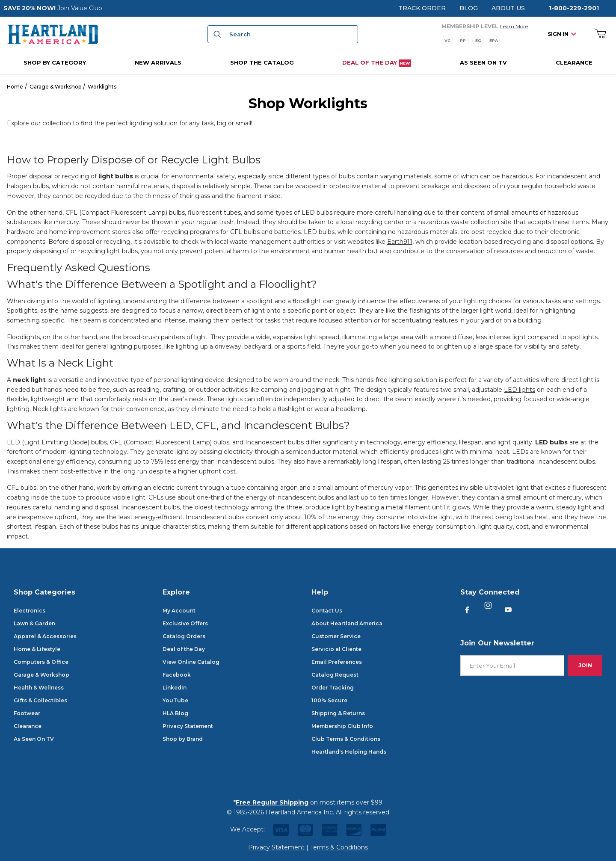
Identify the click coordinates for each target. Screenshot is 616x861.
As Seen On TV (34, 739)
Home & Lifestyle (37, 649)
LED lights (520, 390)
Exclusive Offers (185, 623)
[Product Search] (291, 34)
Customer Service (336, 636)
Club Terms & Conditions (346, 739)
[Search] (216, 34)
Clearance (28, 726)
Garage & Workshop (55, 87)
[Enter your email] (512, 666)
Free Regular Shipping (272, 802)
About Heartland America (347, 623)
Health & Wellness (39, 688)
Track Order (422, 8)
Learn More (514, 26)
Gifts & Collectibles (40, 700)
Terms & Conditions (339, 847)
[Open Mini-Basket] (601, 34)
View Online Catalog (191, 662)
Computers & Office (41, 662)
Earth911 (400, 242)
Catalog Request (335, 675)
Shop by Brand (183, 739)
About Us (508, 8)
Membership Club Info (342, 726)
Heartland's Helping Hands (349, 752)
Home (15, 87)
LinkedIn (175, 688)
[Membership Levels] (485, 41)
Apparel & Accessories (45, 636)
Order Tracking (333, 688)
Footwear (27, 713)
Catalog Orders (184, 636)
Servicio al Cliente (336, 649)
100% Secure (329, 700)
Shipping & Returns (338, 713)
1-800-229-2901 (574, 8)
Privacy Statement (188, 726)
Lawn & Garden (34, 623)
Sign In (562, 34)
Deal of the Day (184, 649)
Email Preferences (337, 662)
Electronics (30, 611)
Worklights (102, 87)
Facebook (177, 675)
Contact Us (327, 611)
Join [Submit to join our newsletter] (585, 665)
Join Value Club (80, 8)
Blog (469, 8)
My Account (179, 611)
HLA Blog (175, 713)
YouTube (175, 700)
